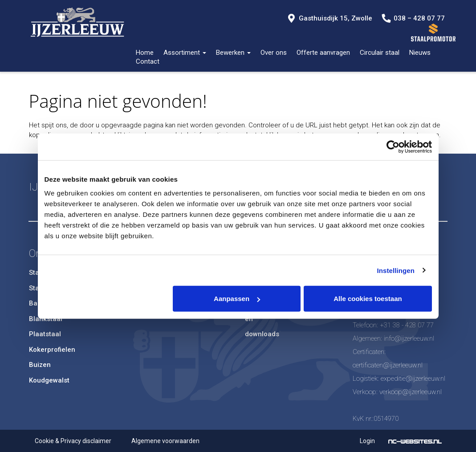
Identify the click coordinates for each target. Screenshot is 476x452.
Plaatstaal (45, 334)
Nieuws (420, 53)
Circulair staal (380, 53)
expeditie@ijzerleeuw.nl (413, 379)
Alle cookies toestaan (368, 299)
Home (145, 53)
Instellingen (396, 270)
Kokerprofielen (52, 350)
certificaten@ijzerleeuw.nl (388, 365)
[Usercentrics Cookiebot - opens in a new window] (393, 147)
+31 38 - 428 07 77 (407, 325)
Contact (148, 61)
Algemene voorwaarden (165, 441)
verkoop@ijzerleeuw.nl (411, 392)
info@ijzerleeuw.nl (409, 338)
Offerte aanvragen (323, 53)
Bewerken (233, 53)
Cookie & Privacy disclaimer (73, 441)
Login (367, 441)
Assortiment (185, 53)
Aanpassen (237, 299)
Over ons (274, 53)
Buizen (40, 365)
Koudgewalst (49, 380)
